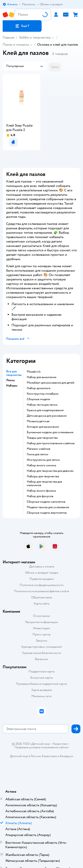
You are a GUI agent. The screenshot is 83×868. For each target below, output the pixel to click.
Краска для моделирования (45, 410)
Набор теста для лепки (42, 405)
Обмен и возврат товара (41, 573)
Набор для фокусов (40, 496)
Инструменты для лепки (43, 460)
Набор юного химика (41, 465)
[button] (22, 26)
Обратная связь (42, 597)
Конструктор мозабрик (43, 394)
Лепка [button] (10, 380)
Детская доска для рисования (47, 416)
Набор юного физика (41, 491)
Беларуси (67, 756)
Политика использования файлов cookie (41, 591)
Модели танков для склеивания (48, 507)
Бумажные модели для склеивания (50, 432)
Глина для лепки (38, 454)
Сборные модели (39, 399)
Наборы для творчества (43, 476)
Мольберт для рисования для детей (51, 383)
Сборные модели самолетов (46, 502)
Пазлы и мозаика (16, 45)
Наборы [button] (12, 386)
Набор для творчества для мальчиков (44, 483)
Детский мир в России (25, 756)
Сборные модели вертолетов (47, 513)
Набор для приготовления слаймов (51, 443)
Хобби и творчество (35, 37)
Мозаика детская (38, 421)
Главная (8, 37)
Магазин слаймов (39, 449)
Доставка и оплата (42, 567)
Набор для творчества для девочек (50, 471)
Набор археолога (39, 388)
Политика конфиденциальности (42, 585)
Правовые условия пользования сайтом (42, 747)
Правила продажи (42, 579)
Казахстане (49, 756)
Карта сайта (41, 604)
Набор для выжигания (41, 377)
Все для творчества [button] (14, 373)
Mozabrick (34, 372)
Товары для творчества (42, 438)
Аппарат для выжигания (43, 427)
